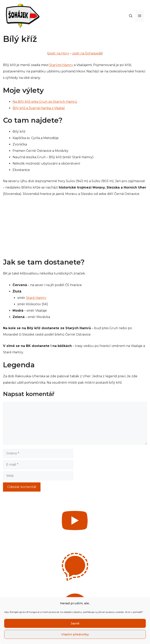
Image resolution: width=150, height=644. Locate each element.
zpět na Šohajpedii (87, 53)
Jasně (75, 623)
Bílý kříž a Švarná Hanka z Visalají (39, 108)
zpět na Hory (59, 53)
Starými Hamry (61, 65)
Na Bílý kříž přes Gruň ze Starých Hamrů (45, 102)
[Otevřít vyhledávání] (131, 16)
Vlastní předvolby (75, 634)
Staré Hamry (36, 298)
